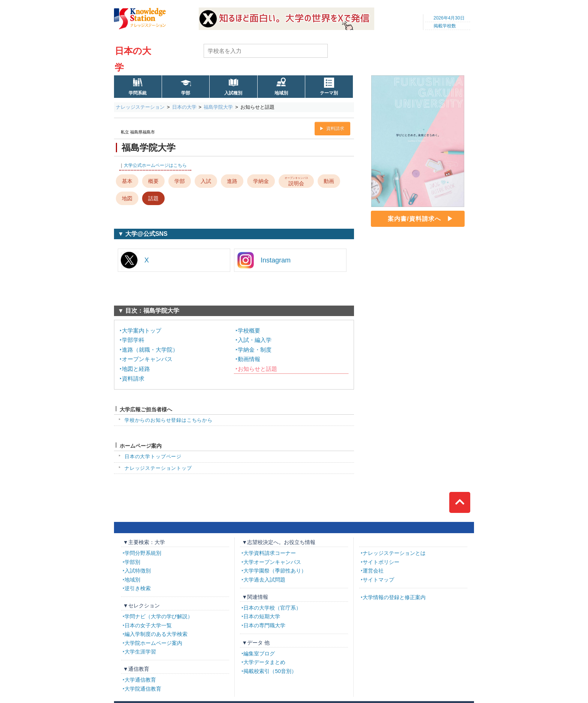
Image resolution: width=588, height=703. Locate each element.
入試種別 (233, 93)
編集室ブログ (259, 654)
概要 (153, 181)
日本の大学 (184, 107)
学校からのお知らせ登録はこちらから (169, 420)
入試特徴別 (138, 571)
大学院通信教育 (143, 689)
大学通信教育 (140, 680)
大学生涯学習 (140, 652)
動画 (329, 181)
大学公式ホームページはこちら (155, 165)
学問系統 (138, 93)
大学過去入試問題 (264, 580)
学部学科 (133, 340)
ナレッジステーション (140, 107)
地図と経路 (136, 369)
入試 (206, 181)
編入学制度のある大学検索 (156, 634)
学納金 (261, 181)
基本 (127, 181)
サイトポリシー (381, 562)
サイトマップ (378, 580)
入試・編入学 (255, 340)
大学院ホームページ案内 (153, 643)
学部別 (132, 562)
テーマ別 (329, 93)
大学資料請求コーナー (270, 553)
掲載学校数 (445, 26)
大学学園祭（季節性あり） (275, 571)
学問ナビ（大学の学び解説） (159, 616)
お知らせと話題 (257, 369)
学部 (186, 93)
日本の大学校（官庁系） (272, 608)
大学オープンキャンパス (272, 562)
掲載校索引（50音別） (270, 671)
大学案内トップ (142, 331)
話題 (153, 198)
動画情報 (249, 359)
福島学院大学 (218, 107)
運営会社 (373, 571)
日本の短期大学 (262, 616)
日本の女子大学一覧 (148, 625)
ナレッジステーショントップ (158, 468)
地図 (127, 198)
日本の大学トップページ (153, 456)
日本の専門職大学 (264, 625)
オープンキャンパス (147, 359)
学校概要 (249, 331)
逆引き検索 (138, 588)
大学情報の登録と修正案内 (394, 597)
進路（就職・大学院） (150, 350)
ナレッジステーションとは (394, 553)
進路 (232, 181)
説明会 (296, 181)
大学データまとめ (264, 662)
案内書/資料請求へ (414, 219)
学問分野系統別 (143, 553)
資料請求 (335, 129)
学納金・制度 (255, 350)
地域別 (281, 93)
